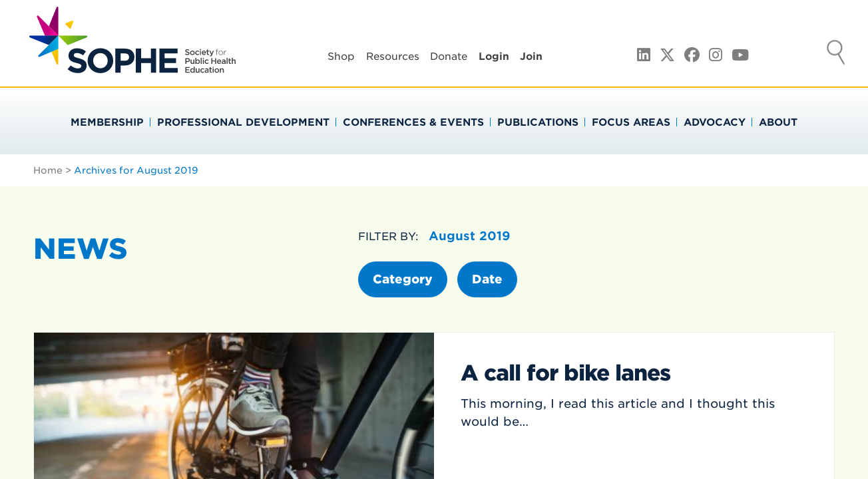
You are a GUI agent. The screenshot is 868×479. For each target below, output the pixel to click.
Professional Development (243, 122)
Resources (393, 57)
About (778, 122)
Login (494, 57)
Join (531, 57)
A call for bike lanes (565, 373)
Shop (341, 57)
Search (836, 54)
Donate (449, 57)
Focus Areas (631, 122)
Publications (538, 122)
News (81, 249)
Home (48, 170)
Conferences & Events (413, 122)
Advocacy (715, 122)
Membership (107, 122)
